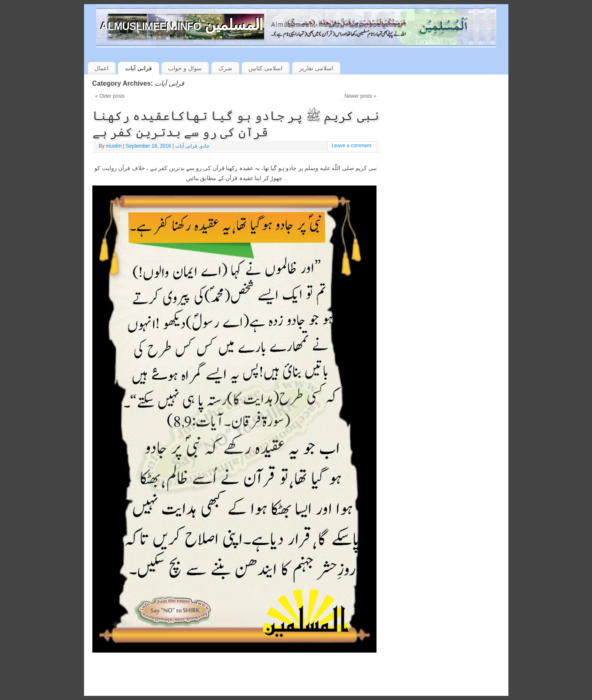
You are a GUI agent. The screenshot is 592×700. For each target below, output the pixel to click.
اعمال (102, 68)
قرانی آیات (139, 68)
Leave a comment (351, 146)
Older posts (110, 96)
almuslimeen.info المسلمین (182, 25)
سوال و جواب (185, 68)
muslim (114, 146)
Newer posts (360, 96)
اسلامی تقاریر (316, 68)
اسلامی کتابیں (265, 68)
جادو (205, 146)
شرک (225, 68)
